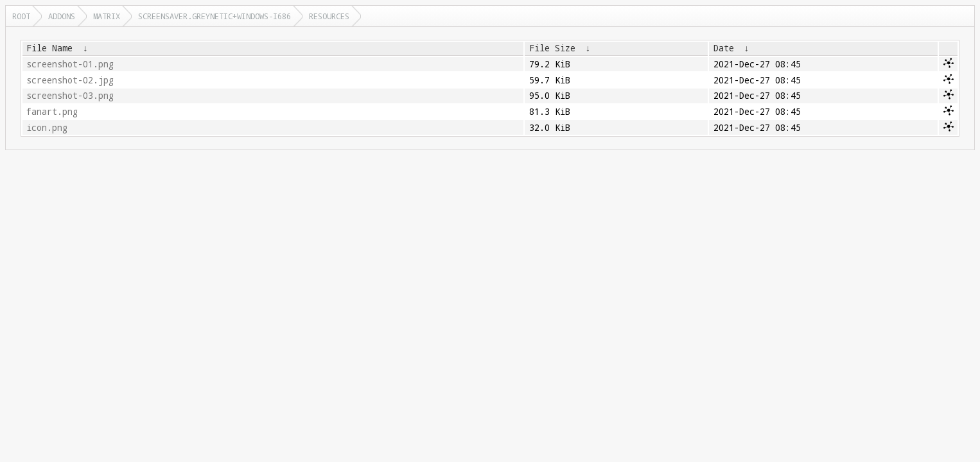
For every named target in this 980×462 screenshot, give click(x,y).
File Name (49, 48)
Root (21, 16)
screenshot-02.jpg (70, 80)
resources (329, 16)
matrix (107, 16)
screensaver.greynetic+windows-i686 (214, 16)
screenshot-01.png (70, 64)
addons (62, 16)
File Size (552, 48)
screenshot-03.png (70, 96)
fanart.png (52, 112)
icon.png (47, 128)
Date (724, 48)
